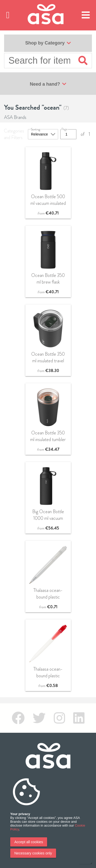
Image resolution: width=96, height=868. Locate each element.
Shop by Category (48, 43)
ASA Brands (15, 117)
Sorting (35, 129)
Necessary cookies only (33, 853)
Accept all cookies (29, 842)
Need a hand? (48, 84)
